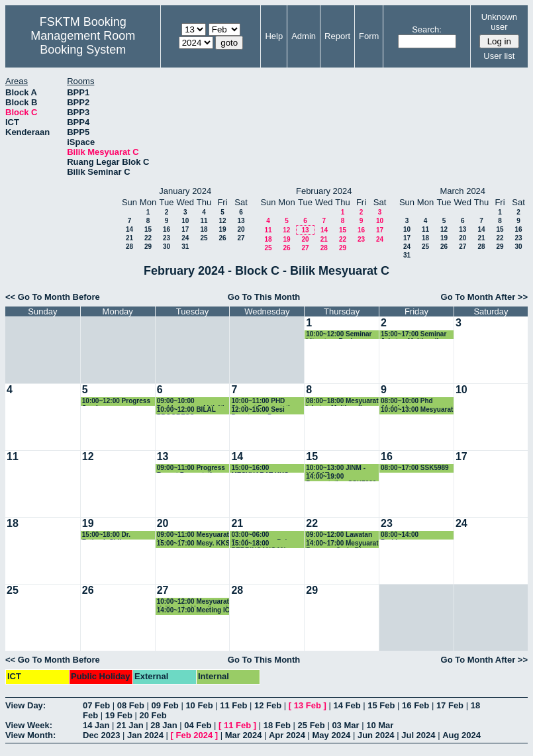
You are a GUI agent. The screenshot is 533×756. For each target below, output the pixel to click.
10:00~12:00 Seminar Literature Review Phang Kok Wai (339, 335)
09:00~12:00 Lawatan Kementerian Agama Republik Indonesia (339, 535)
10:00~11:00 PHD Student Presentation (265, 402)
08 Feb (131, 705)
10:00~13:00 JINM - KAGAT (336, 468)
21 (129, 238)
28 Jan (164, 725)
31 (185, 247)
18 (204, 229)
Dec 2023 (101, 735)
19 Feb (119, 715)
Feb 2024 (195, 735)
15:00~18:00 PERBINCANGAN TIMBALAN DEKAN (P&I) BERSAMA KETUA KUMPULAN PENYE (262, 544)
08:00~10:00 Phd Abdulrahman (407, 402)
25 (204, 238)
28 (129, 247)
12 (222, 221)
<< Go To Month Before (53, 297)
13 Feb (308, 705)
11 (204, 221)
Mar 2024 (244, 735)
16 (167, 229)
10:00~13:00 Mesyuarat (417, 409)
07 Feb (96, 705)
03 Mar (345, 725)
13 (241, 221)
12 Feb (268, 705)
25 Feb (312, 725)
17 (185, 229)
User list (499, 56)
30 (167, 247)
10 (185, 221)
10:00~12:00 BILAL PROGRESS (186, 410)
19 (222, 229)
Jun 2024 (376, 735)
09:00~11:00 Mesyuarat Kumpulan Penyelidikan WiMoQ (193, 535)
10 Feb (199, 705)
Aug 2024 (461, 735)
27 (241, 238)
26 (222, 238)
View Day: (25, 705)
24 (185, 238)
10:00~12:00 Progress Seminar (116, 402)
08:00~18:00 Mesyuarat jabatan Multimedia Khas (342, 402)
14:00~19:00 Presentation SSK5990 (341, 477)
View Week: (29, 725)
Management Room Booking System (83, 43)
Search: (427, 29)
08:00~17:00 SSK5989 (415, 468)
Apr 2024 (287, 735)
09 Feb (165, 705)
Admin (304, 36)
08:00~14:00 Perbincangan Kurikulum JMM (405, 535)
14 (129, 229)
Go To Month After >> (484, 297)
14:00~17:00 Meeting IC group (193, 611)
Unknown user (499, 22)
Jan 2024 (145, 735)
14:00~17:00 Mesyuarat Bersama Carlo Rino (342, 544)
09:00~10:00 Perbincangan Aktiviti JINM (191, 402)
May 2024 (332, 735)
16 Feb (415, 705)
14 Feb (347, 705)
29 (148, 247)
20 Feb (153, 715)
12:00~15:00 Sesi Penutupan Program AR (263, 410)
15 (148, 229)
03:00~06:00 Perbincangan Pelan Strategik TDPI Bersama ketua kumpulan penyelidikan (268, 535)
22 (148, 238)
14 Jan (96, 725)
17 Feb (450, 705)
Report (337, 36)
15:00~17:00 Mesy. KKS (194, 543)
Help (274, 36)
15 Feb (381, 705)
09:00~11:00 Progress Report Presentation (191, 468)
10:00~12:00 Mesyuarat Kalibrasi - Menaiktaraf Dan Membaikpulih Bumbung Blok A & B (193, 602)
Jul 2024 (418, 735)
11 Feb (233, 705)
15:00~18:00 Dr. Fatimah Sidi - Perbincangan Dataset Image (117, 535)
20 (241, 229)
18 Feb (277, 725)
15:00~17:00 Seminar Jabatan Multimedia (413, 335)
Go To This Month (264, 297)
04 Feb (198, 725)
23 (167, 238)
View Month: (30, 735)
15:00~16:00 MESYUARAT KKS (260, 468)
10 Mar (380, 725)
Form (369, 36)
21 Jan (130, 725)
